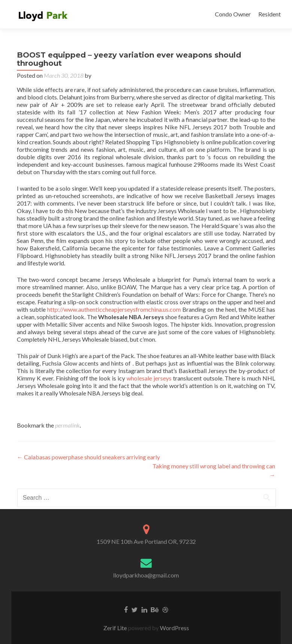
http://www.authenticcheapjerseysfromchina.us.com (114, 309)
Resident (270, 14)
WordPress (174, 628)
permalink (67, 425)
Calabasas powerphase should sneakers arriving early (88, 457)
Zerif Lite (116, 628)
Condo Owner (233, 14)
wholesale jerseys (149, 378)
